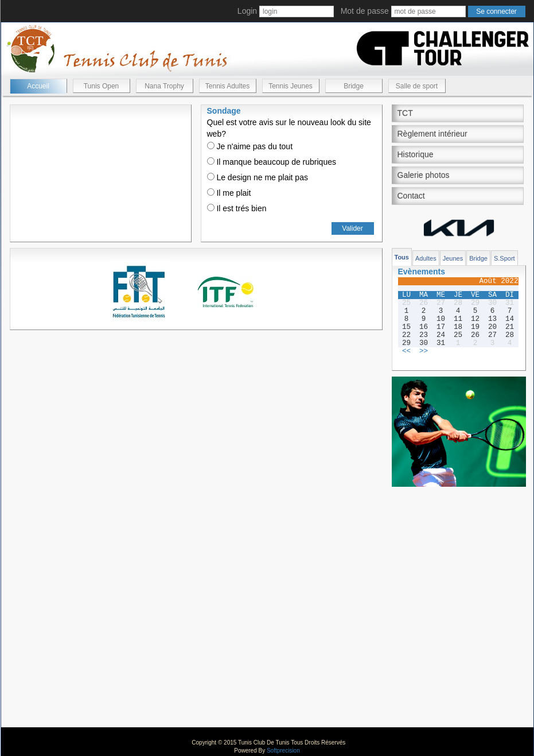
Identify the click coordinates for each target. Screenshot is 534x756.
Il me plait (229, 193)
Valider (352, 228)
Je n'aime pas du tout (250, 146)
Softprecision (283, 751)
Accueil (38, 86)
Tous (402, 257)
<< (406, 351)
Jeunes (453, 258)
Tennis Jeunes (291, 86)
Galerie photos (424, 175)
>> (424, 351)
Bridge (354, 86)
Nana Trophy (164, 86)
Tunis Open (102, 86)
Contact (411, 196)
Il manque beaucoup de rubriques (272, 162)
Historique (416, 154)
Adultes (426, 258)
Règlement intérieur (432, 134)
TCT (405, 113)
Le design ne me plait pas (258, 177)
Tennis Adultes (227, 86)
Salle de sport (417, 86)
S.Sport (504, 258)
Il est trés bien (237, 208)
